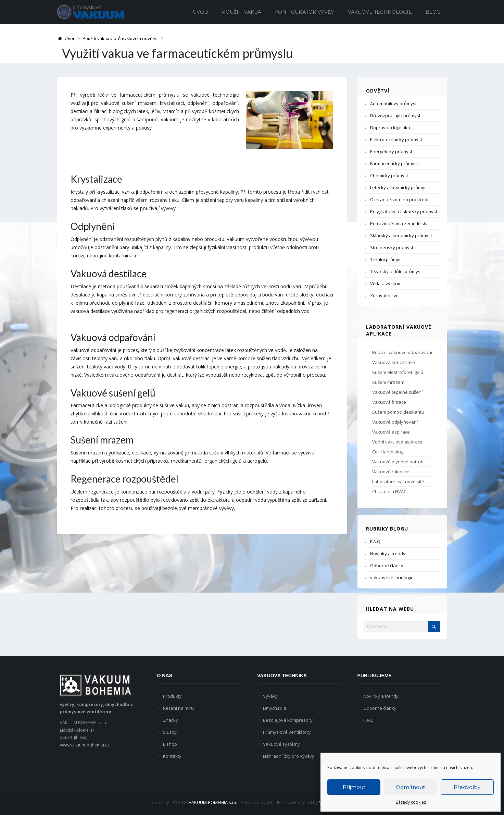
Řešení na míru (178, 708)
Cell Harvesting (388, 452)
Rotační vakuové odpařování (402, 352)
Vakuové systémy (281, 744)
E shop (170, 744)
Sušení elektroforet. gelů (398, 372)
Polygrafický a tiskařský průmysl (404, 211)
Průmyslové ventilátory (287, 732)
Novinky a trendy (388, 554)
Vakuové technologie (380, 12)
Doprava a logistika (390, 127)
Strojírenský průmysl (392, 247)
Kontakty (172, 756)
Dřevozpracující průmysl (395, 115)
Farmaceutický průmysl (394, 163)
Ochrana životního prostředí (399, 199)
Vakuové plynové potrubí (398, 462)
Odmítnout (410, 787)
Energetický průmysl (391, 151)
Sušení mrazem (388, 382)
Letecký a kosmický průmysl (399, 187)
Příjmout (354, 787)
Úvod (200, 12)
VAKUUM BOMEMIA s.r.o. (214, 802)
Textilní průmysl (386, 259)
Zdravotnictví (384, 295)
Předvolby (467, 787)
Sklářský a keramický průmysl (401, 235)
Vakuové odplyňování (395, 422)
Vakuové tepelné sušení (397, 392)
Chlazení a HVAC (389, 491)
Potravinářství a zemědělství (399, 223)
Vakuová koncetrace (394, 362)
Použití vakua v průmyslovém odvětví (120, 38)
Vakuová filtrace (389, 402)
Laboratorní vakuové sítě (398, 482)
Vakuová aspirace (391, 432)
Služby (170, 732)
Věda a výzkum (386, 283)
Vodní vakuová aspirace (397, 442)
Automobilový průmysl (393, 104)
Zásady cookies (411, 802)
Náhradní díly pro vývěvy (289, 756)
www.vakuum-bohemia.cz (85, 745)
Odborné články (387, 565)
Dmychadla (275, 708)
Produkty (172, 696)
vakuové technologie (392, 577)
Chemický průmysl (389, 175)
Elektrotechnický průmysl (396, 139)
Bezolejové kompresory (288, 720)
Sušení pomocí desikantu (398, 412)
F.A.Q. (376, 542)
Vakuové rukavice (391, 472)
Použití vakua (242, 12)
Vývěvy (270, 696)
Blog (433, 12)
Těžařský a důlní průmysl (396, 271)
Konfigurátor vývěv (305, 12)
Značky (171, 720)
